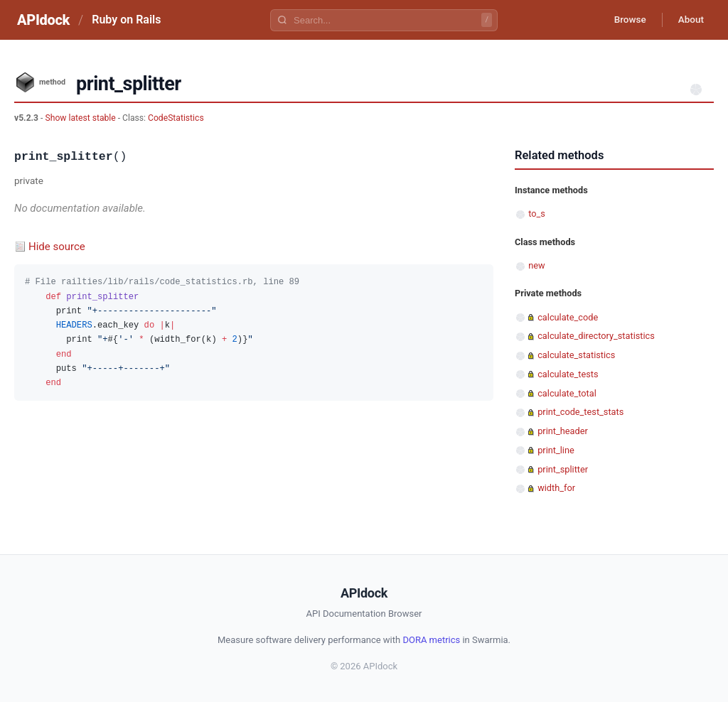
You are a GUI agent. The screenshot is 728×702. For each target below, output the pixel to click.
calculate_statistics (576, 355)
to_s (537, 214)
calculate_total (567, 393)
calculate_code (568, 317)
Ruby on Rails (126, 20)
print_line (556, 450)
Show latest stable (81, 118)
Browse (625, 20)
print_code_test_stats (580, 412)
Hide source (57, 247)
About (689, 20)
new (536, 265)
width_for (556, 488)
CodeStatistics (176, 118)
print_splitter (563, 469)
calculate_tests (568, 374)
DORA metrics (431, 640)
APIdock (43, 20)
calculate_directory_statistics (596, 336)
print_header (563, 431)
